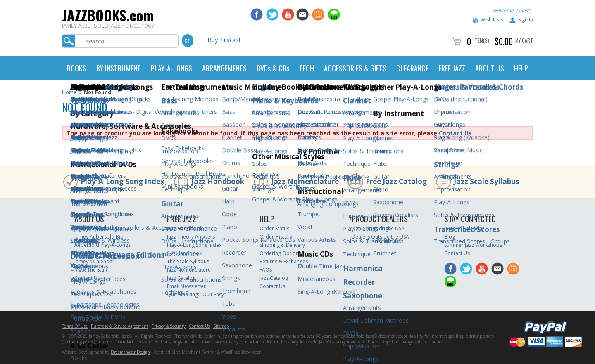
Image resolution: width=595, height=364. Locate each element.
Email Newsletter (186, 286)
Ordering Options (280, 253)
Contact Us (455, 133)
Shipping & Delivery (282, 245)
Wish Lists (492, 20)
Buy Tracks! (224, 40)
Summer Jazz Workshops (473, 245)
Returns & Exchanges (284, 261)
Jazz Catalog (181, 278)
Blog (450, 237)
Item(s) (481, 40)
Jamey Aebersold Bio (99, 237)
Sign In (526, 20)
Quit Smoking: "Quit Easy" (196, 294)
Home (69, 92)
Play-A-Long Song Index (123, 181)
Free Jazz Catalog (396, 181)
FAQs (266, 270)
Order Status (274, 228)
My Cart (524, 40)
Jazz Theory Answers (191, 237)
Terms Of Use (75, 326)
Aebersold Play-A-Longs (102, 245)
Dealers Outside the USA (380, 237)
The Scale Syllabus (188, 261)
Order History (276, 237)
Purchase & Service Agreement (120, 326)
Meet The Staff (91, 270)
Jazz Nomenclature (305, 181)
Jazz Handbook (218, 181)
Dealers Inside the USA (378, 228)
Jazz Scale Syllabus (486, 181)
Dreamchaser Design (130, 352)
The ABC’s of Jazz (94, 253)
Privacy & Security (169, 326)
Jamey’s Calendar (94, 261)
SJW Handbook (184, 253)
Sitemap (221, 326)
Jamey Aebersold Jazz (100, 228)
